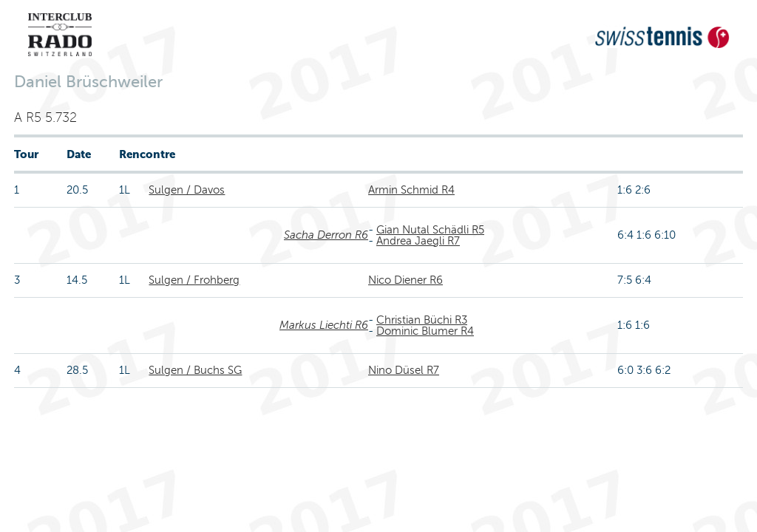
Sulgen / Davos (187, 190)
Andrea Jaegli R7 (418, 241)
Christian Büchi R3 (422, 320)
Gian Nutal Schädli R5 (430, 230)
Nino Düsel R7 (404, 370)
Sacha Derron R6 (326, 235)
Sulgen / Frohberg (194, 280)
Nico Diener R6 (405, 280)
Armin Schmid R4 (411, 190)
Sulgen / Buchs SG (195, 370)
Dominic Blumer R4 (425, 331)
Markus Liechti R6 (324, 325)
